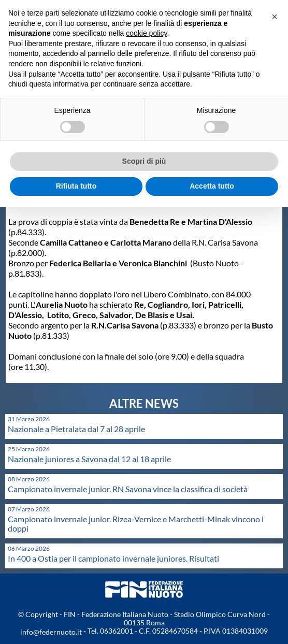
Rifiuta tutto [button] (76, 186)
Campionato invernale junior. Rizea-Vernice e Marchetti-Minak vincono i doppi (136, 524)
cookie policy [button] (146, 33)
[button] (275, 17)
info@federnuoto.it (51, 632)
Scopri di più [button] (144, 161)
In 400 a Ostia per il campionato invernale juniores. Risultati (113, 558)
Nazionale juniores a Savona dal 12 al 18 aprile (89, 459)
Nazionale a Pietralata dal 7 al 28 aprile (76, 429)
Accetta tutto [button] (212, 186)
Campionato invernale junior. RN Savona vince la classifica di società (128, 489)
